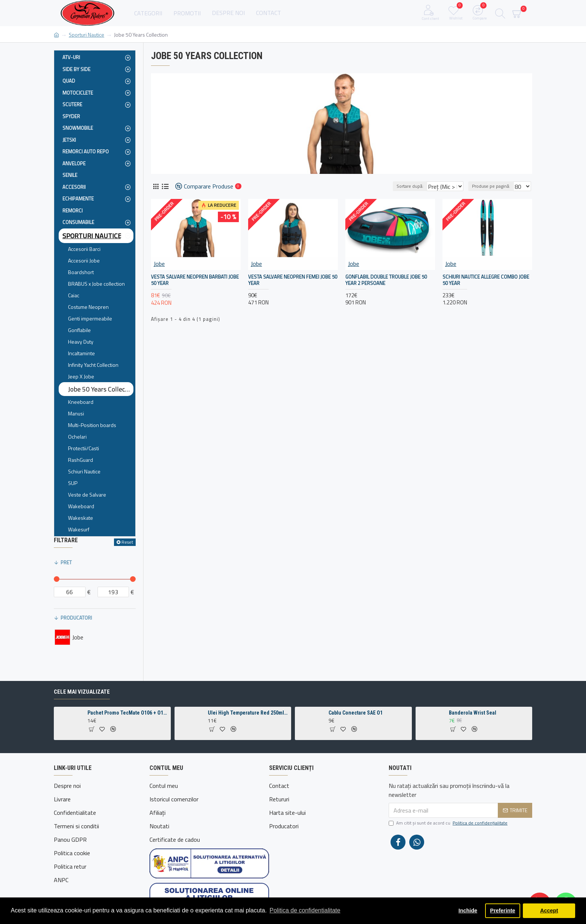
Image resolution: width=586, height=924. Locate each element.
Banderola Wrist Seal (473, 731)
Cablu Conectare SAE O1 (356, 731)
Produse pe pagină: (493, 186)
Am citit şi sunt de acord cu (449, 841)
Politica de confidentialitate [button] (305, 910)
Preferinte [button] (502, 911)
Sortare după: (400, 186)
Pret (66, 562)
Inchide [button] (468, 911)
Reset (127, 542)
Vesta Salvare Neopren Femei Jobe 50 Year (293, 280)
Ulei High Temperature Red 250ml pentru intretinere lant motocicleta (248, 731)
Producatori (76, 618)
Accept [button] (549, 911)
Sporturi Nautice (87, 35)
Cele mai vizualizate (82, 710)
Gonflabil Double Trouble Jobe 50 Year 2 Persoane (386, 280)
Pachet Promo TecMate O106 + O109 (128, 731)
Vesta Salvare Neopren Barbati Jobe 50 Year (195, 280)
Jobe (159, 264)
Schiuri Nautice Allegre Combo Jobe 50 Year (486, 280)
